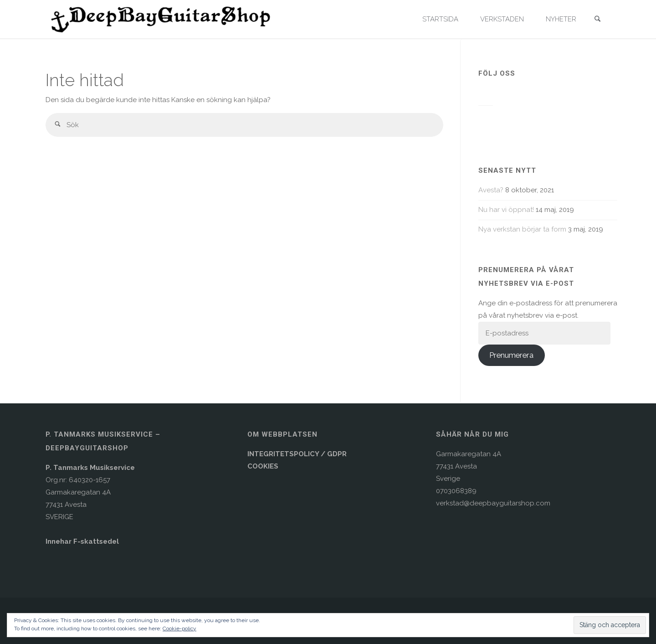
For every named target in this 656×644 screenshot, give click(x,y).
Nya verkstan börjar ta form (522, 229)
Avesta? (491, 190)
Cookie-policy (179, 629)
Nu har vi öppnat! (506, 210)
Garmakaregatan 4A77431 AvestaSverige (469, 466)
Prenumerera (511, 355)
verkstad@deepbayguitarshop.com (493, 503)
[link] (597, 20)
